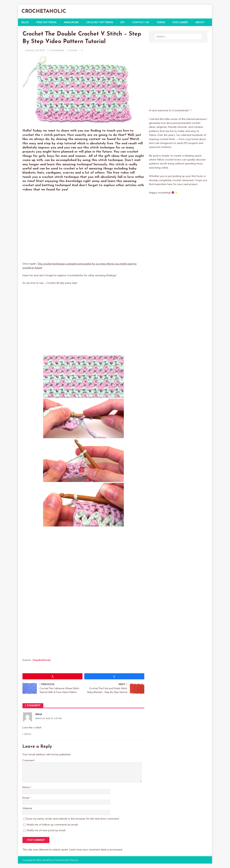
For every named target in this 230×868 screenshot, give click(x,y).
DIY (122, 22)
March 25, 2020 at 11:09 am (48, 718)
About (200, 22)
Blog (25, 22)
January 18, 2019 (35, 50)
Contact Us (140, 22)
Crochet (73, 50)
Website (27, 808)
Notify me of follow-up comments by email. (52, 825)
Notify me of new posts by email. (46, 830)
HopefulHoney (42, 660)
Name (26, 787)
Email (26, 798)
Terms (161, 22)
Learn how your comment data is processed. (96, 850)
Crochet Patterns (100, 22)
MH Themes (72, 860)
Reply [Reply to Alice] (28, 734)
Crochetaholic (57, 50)
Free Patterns (46, 22)
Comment (28, 760)
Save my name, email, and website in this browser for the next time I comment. (73, 819)
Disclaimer (180, 22)
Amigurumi (71, 22)
